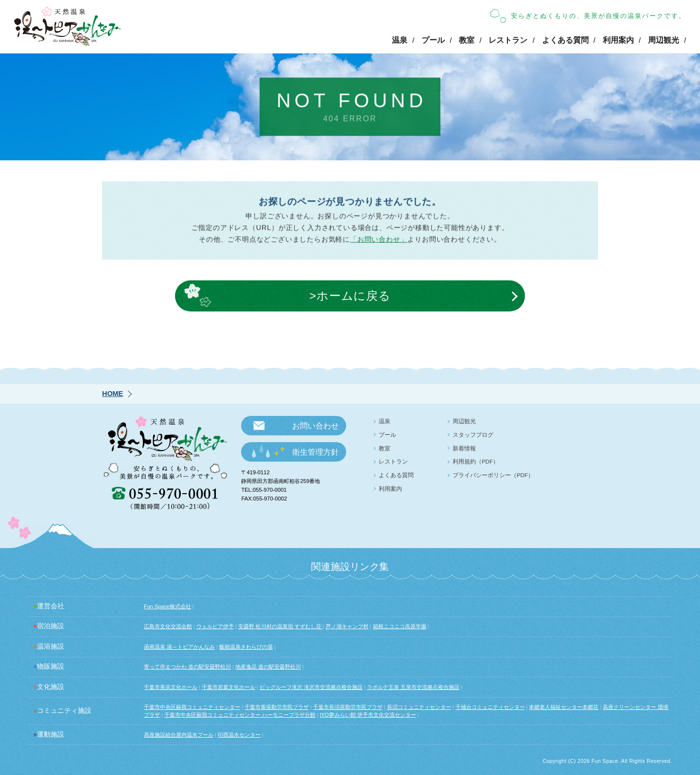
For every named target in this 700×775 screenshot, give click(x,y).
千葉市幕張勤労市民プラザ (277, 707)
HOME (113, 394)
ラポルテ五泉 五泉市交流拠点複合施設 (413, 687)
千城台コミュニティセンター (490, 707)
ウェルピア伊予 (215, 626)
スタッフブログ (473, 435)
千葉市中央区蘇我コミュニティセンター (192, 707)
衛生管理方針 (315, 452)
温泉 (400, 40)
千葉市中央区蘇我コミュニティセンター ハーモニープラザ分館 (240, 715)
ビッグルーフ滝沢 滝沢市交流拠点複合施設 (311, 687)
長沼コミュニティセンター (419, 707)
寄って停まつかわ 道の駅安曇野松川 (187, 667)
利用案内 (618, 40)
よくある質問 (565, 40)
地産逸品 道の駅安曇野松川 (268, 667)
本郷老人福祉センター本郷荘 (564, 707)
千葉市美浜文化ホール (171, 687)
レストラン (508, 40)
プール (433, 40)
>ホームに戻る (350, 297)
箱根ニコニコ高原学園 (400, 626)
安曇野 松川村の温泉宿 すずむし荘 (280, 626)
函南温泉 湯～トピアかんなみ (179, 647)
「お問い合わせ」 (379, 242)
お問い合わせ (315, 426)
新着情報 (464, 448)
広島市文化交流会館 (168, 626)
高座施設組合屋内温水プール (179, 735)
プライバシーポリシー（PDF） (493, 475)
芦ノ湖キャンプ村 (347, 626)
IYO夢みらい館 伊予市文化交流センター (368, 715)
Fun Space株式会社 (167, 606)
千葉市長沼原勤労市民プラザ (348, 707)
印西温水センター (239, 735)
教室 (467, 40)
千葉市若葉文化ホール (228, 687)
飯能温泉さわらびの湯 (246, 647)
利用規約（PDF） (476, 462)
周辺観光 (664, 40)
